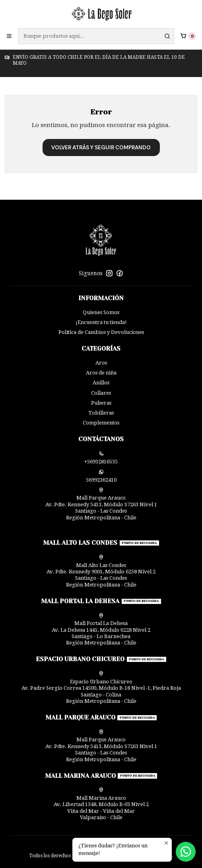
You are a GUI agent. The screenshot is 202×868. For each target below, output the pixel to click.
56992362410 (101, 476)
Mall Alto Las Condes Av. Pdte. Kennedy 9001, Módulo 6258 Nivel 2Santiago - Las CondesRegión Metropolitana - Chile (101, 571)
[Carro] (188, 36)
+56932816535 (101, 458)
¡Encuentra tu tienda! (101, 322)
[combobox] (96, 36)
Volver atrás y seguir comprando (101, 148)
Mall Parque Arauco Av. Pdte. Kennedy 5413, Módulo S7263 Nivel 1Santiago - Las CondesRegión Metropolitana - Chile (101, 504)
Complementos (101, 423)
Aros (101, 363)
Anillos (101, 383)
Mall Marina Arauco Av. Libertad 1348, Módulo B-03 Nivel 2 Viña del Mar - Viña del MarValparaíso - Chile (101, 804)
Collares (101, 393)
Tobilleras (101, 413)
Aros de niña (101, 373)
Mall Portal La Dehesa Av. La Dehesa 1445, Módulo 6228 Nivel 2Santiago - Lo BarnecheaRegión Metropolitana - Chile (101, 630)
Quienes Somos (101, 312)
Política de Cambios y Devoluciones (101, 332)
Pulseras (101, 403)
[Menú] (9, 36)
